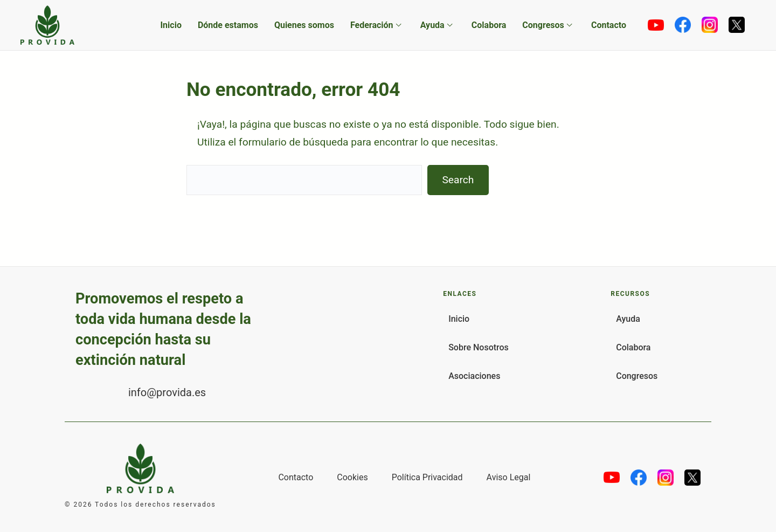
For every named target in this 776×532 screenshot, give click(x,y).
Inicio (171, 25)
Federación (372, 25)
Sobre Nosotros (479, 347)
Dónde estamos (228, 25)
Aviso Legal (509, 477)
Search (458, 180)
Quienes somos (304, 25)
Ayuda (432, 25)
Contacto (609, 25)
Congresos (543, 25)
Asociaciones (474, 376)
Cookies (352, 477)
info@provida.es (167, 392)
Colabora (489, 25)
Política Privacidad (427, 477)
